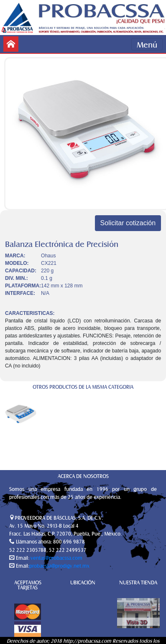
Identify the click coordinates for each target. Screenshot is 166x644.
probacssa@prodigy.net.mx (59, 566)
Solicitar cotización (128, 223)
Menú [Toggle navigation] (147, 44)
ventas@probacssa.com (56, 558)
